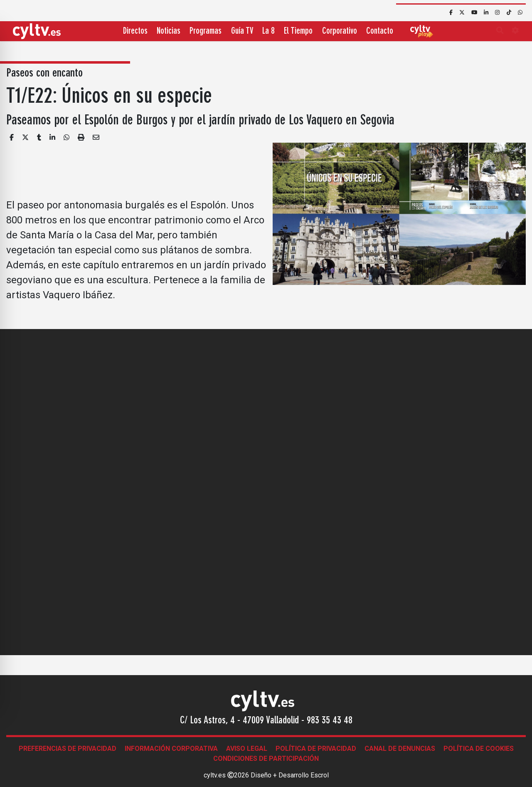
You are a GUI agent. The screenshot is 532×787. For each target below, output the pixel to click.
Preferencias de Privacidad (68, 749)
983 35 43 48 (330, 721)
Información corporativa (171, 749)
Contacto (380, 31)
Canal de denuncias (400, 749)
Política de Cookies (479, 749)
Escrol (320, 775)
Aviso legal (247, 749)
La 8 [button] (268, 31)
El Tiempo (298, 31)
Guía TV (242, 31)
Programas (206, 31)
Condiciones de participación (266, 759)
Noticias (169, 31)
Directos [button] (135, 31)
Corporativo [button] (340, 31)
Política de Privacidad (316, 749)
